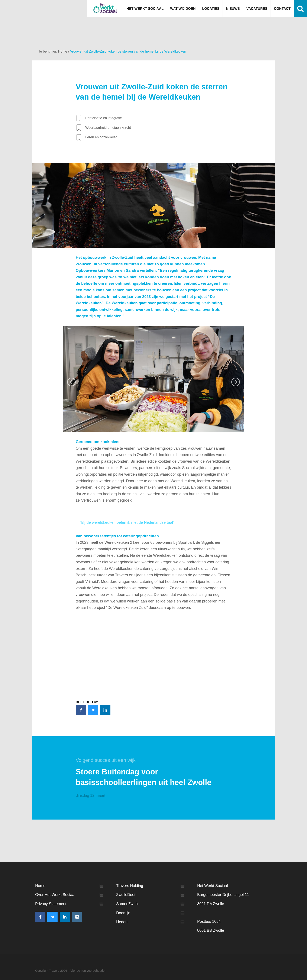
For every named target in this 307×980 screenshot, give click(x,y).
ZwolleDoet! (126, 895)
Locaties (211, 9)
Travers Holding (130, 886)
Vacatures (257, 9)
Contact (282, 9)
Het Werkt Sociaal (145, 9)
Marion (113, 270)
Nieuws (233, 9)
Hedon (122, 922)
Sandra (132, 270)
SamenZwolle (128, 904)
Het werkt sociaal (105, 9)
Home (63, 51)
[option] (153, 379)
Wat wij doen (183, 9)
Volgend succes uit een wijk (106, 760)
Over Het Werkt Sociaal (55, 895)
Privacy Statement (51, 904)
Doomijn (123, 913)
